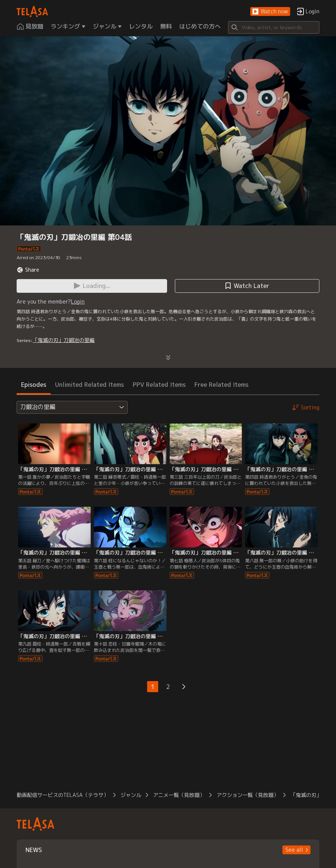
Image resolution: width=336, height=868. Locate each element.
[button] (270, 12)
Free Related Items (221, 385)
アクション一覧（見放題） (248, 795)
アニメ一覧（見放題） (179, 795)
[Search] (274, 27)
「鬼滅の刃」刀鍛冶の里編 (64, 340)
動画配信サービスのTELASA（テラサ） (63, 795)
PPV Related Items (159, 385)
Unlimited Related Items (89, 385)
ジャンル (131, 795)
